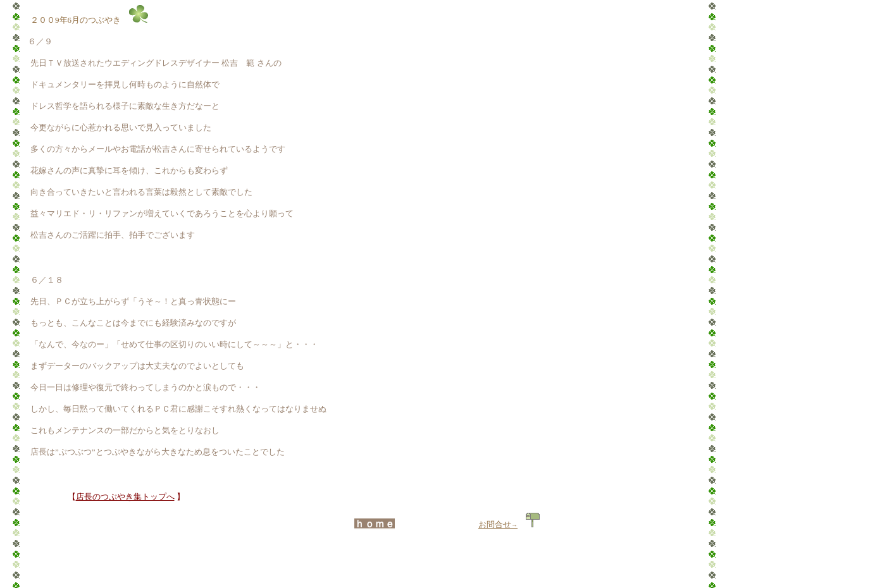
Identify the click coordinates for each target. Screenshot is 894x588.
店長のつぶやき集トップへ (125, 497)
